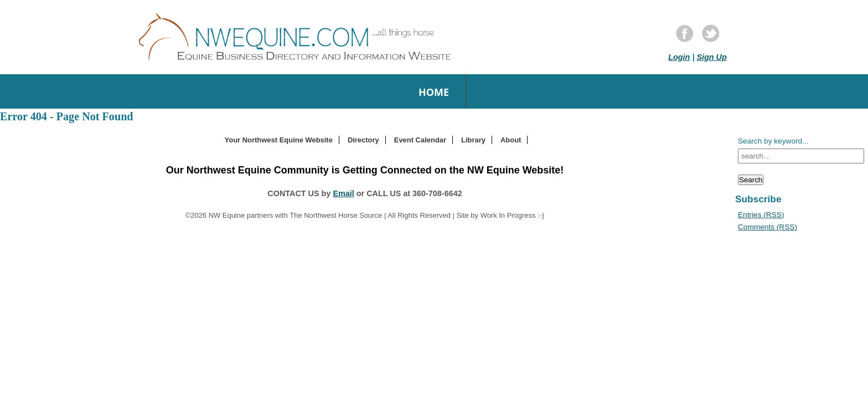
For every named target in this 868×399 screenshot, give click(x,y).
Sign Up (711, 57)
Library (473, 140)
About (511, 140)
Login (679, 57)
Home (434, 92)
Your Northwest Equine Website (279, 140)
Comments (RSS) (768, 227)
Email (343, 193)
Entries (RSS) (761, 215)
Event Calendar (420, 140)
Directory (363, 140)
